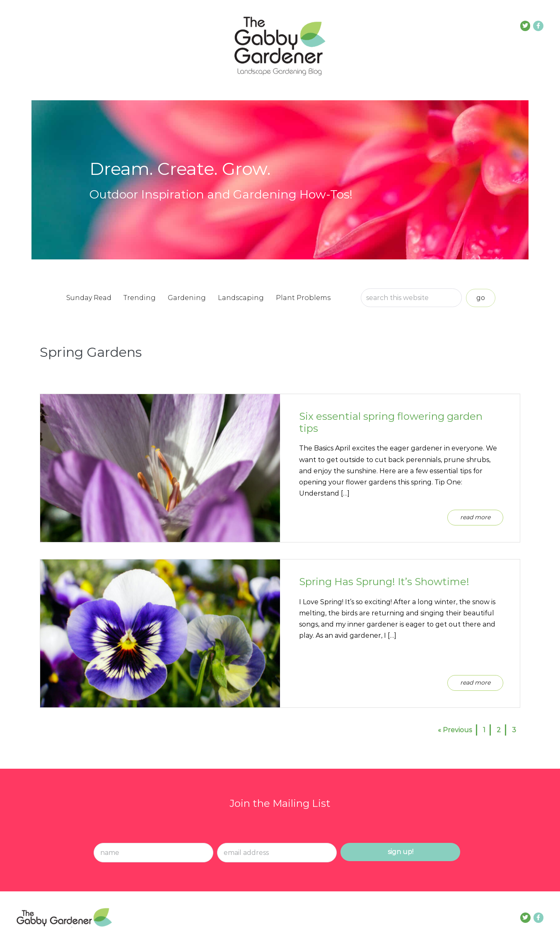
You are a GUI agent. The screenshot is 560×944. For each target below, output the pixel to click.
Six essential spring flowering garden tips (391, 422)
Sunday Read (89, 298)
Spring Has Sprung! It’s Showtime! (384, 582)
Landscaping (241, 298)
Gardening (187, 298)
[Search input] (411, 298)
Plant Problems (303, 298)
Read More (475, 517)
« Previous (455, 730)
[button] (481, 298)
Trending (140, 298)
